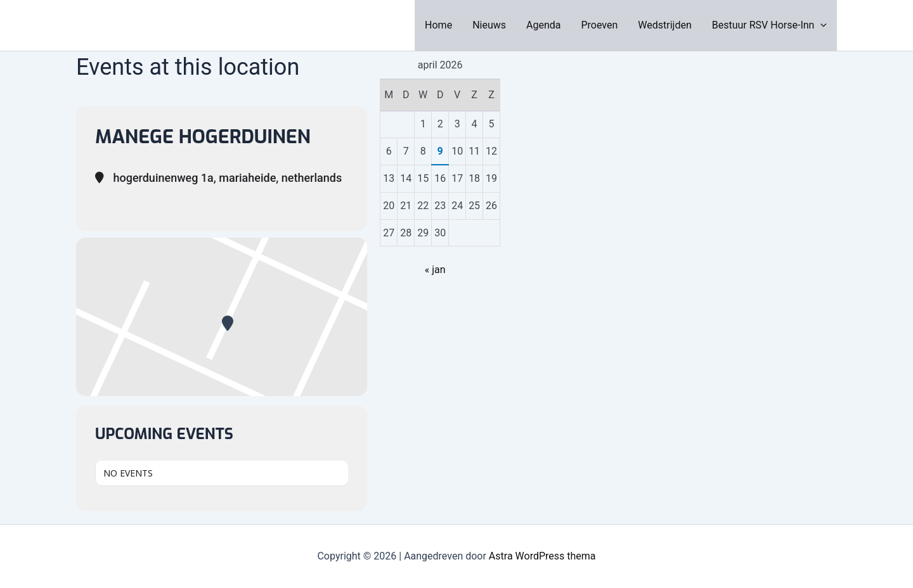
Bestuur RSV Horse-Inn (769, 25)
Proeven (599, 25)
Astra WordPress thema (542, 556)
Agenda (543, 25)
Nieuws (489, 25)
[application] (820, 25)
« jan (435, 270)
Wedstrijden (664, 25)
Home (438, 25)
